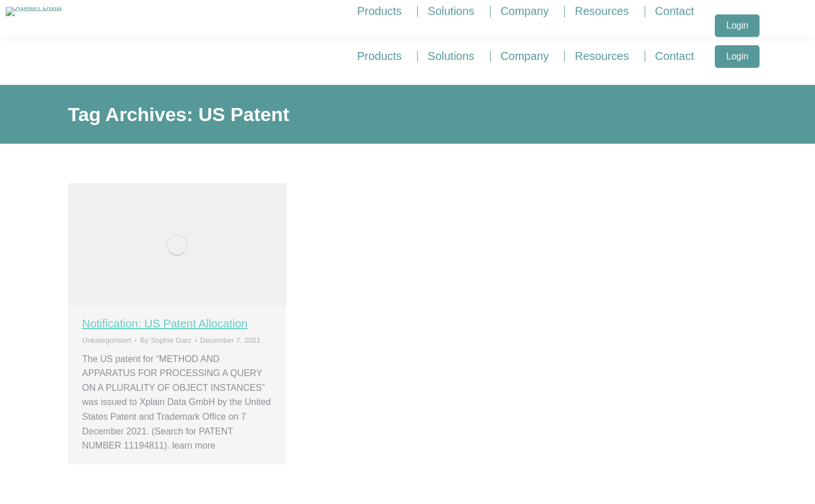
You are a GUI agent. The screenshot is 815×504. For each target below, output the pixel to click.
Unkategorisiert (107, 340)
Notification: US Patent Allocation (165, 324)
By (166, 340)
